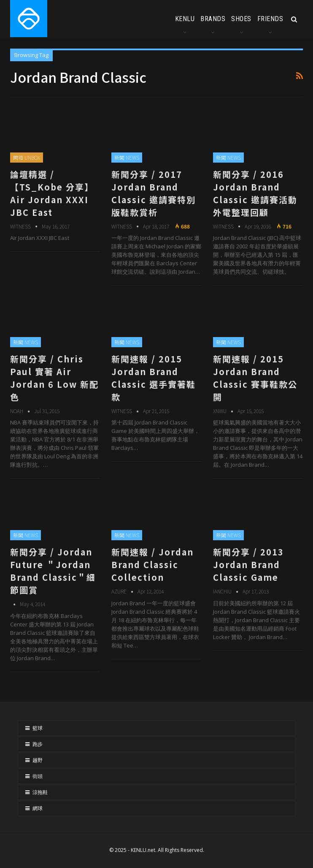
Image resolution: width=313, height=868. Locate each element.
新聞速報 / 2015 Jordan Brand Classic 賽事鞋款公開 (255, 378)
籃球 (38, 728)
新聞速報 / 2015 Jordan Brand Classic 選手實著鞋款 (154, 378)
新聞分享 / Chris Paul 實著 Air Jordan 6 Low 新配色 (54, 378)
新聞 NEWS (127, 157)
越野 (38, 760)
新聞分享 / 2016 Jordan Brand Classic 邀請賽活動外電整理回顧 (255, 193)
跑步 (38, 744)
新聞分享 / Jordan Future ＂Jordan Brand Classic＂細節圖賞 (53, 571)
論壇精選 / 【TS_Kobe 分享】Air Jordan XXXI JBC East (52, 193)
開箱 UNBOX (27, 157)
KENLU (185, 19)
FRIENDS (270, 19)
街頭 (38, 776)
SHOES (241, 19)
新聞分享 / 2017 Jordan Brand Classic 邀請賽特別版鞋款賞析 (154, 193)
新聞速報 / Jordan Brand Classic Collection (152, 565)
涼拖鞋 (40, 792)
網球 (38, 808)
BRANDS (213, 19)
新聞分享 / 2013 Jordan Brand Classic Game (248, 565)
